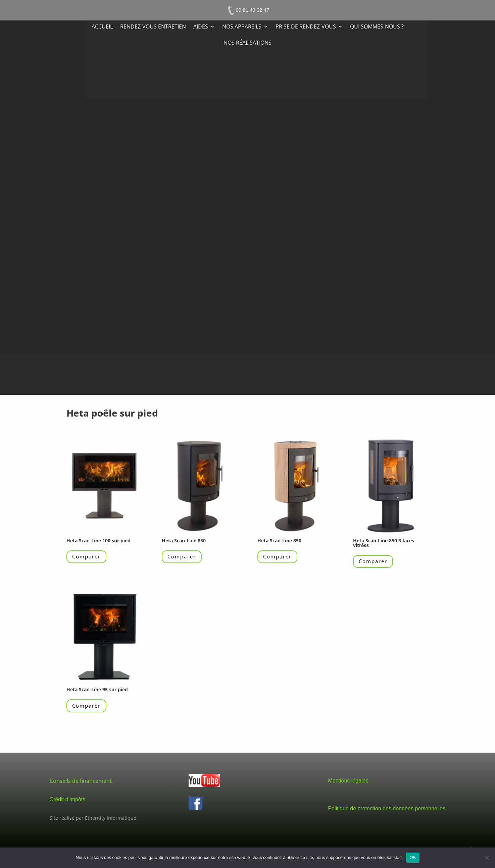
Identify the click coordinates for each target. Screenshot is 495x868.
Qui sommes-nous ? (377, 27)
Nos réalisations (247, 43)
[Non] (487, 858)
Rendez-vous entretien (153, 27)
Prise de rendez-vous (306, 27)
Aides (201, 27)
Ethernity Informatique (111, 818)
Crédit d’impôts (68, 799)
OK (413, 857)
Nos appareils (242, 27)
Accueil (102, 27)
